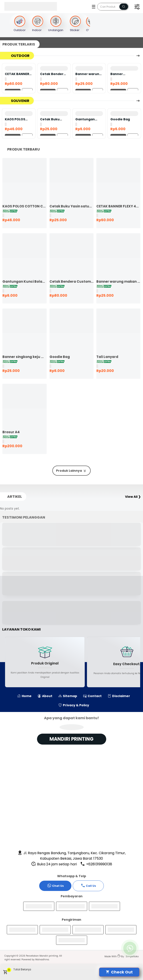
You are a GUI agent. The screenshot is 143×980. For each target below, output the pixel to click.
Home (24, 696)
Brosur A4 (11, 432)
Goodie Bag (120, 119)
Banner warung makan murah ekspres (88, 74)
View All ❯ (133, 497)
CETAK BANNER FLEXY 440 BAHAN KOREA (17, 74)
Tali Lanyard (107, 357)
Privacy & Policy (74, 705)
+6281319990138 (96, 864)
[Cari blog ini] (113, 7)
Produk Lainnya (71, 471)
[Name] (124, 7)
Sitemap (68, 696)
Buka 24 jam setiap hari (54, 864)
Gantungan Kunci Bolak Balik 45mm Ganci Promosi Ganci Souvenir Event (88, 119)
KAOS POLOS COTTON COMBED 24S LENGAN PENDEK (18, 119)
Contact (92, 696)
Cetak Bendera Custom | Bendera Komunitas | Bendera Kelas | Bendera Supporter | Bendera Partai (53, 74)
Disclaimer (119, 696)
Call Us (88, 885)
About (45, 696)
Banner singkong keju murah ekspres (123, 74)
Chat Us (55, 885)
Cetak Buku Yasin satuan (51, 119)
